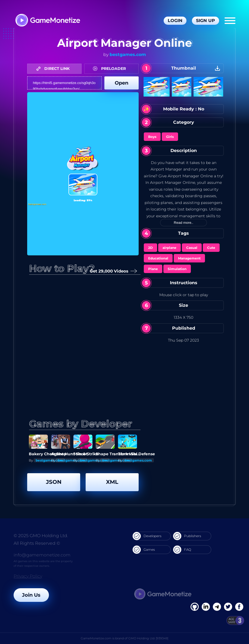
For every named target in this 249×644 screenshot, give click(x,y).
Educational (158, 258)
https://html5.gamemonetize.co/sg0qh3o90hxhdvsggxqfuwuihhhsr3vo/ (64, 83)
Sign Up (206, 21)
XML (112, 482)
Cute (211, 248)
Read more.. (183, 223)
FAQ (182, 550)
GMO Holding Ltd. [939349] (148, 638)
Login (175, 21)
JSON (54, 482)
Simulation (177, 269)
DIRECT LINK (54, 69)
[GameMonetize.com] (47, 21)
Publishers (187, 536)
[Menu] (230, 21)
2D (150, 248)
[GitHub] (239, 607)
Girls (170, 137)
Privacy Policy (28, 576)
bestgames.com (128, 55)
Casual (192, 248)
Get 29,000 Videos (112, 271)
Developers (147, 536)
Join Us (31, 595)
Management (189, 258)
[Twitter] (228, 607)
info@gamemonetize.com (42, 555)
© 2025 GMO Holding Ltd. (41, 536)
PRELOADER (111, 69)
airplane (169, 248)
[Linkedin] (217, 607)
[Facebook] (195, 607)
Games (144, 550)
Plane (153, 269)
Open (122, 83)
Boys (152, 137)
